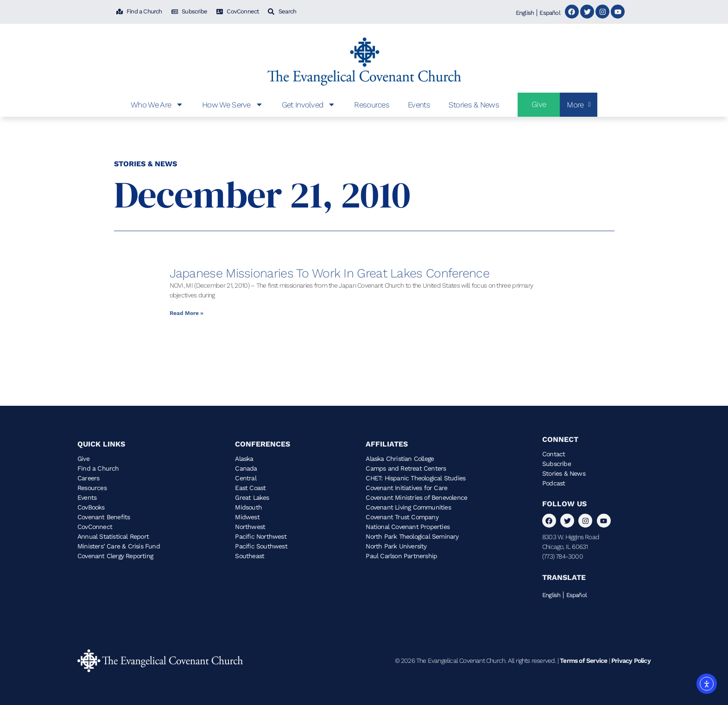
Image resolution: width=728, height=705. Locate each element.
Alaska (244, 459)
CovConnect (95, 527)
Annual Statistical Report (113, 536)
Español (550, 13)
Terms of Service (583, 661)
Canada (246, 468)
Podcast (554, 483)
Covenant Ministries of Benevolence (416, 497)
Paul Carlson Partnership (401, 556)
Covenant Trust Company (402, 517)
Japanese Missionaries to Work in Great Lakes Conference (330, 273)
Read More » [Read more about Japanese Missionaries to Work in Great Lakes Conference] (187, 313)
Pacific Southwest (261, 546)
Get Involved (309, 104)
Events (419, 105)
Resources (372, 105)
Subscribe (557, 464)
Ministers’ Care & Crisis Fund (119, 546)
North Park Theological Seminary (412, 536)
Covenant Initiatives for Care (406, 488)
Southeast (250, 556)
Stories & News (474, 105)
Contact (554, 454)
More (579, 105)
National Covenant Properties (408, 527)
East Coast (250, 488)
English (525, 13)
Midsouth (248, 507)
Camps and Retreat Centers (406, 468)
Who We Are (157, 104)
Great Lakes (252, 497)
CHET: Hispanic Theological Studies (415, 478)
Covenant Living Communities (408, 507)
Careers (88, 478)
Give (83, 459)
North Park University (396, 546)
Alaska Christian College (400, 459)
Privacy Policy (631, 661)
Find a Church (98, 468)
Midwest (247, 517)
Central (245, 478)
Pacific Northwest (260, 536)
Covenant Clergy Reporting (115, 556)
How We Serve (233, 104)
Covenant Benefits (104, 517)
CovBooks (91, 507)
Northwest (250, 527)
